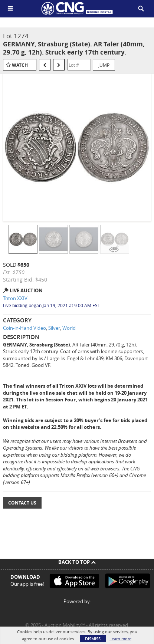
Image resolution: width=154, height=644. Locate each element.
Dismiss (93, 639)
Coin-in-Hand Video (24, 328)
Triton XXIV (15, 298)
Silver (54, 328)
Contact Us (22, 503)
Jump (104, 65)
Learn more (120, 639)
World (69, 328)
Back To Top (77, 562)
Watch (20, 65)
